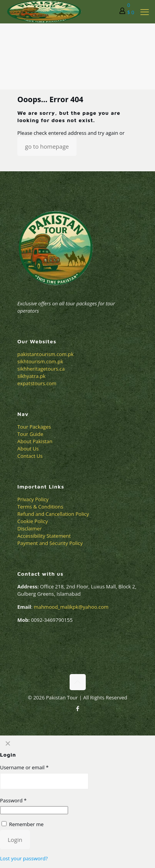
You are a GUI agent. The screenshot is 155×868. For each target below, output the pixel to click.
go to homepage (47, 146)
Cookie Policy (33, 521)
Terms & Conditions (40, 507)
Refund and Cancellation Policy (53, 514)
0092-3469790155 (51, 620)
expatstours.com (37, 383)
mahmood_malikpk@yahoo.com (71, 607)
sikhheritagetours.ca (41, 369)
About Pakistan (35, 441)
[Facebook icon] (77, 708)
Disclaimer (30, 528)
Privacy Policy (33, 499)
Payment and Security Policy (50, 543)
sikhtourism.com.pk (40, 361)
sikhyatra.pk (31, 376)
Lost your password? (24, 858)
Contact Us (30, 456)
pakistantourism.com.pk (45, 354)
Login (15, 840)
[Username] (44, 781)
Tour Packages (34, 427)
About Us (28, 449)
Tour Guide (30, 434)
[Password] (34, 810)
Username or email (24, 767)
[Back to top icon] (78, 682)
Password (13, 800)
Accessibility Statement (44, 536)
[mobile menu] (145, 12)
